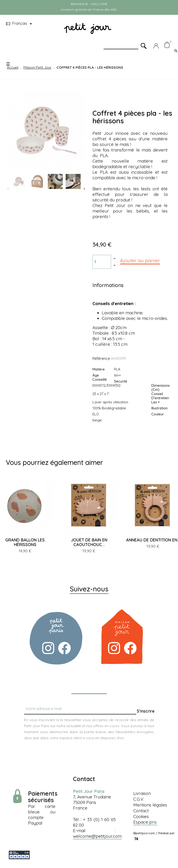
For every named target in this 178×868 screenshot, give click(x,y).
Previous (8, 189)
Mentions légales (150, 805)
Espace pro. (145, 822)
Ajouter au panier (140, 260)
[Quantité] (102, 262)
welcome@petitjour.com (97, 836)
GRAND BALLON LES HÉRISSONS (25, 542)
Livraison (142, 793)
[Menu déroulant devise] (20, 24)
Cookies (141, 816)
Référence (101, 358)
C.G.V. (139, 799)
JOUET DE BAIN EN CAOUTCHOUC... (89, 542)
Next (84, 189)
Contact (141, 811)
